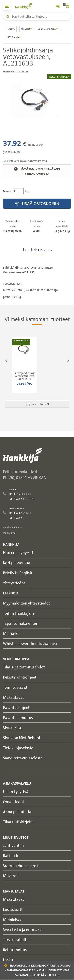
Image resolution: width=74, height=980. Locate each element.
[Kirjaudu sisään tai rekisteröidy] (58, 6)
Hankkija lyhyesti (18, 553)
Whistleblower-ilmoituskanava (30, 643)
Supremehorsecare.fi (21, 865)
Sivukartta (12, 728)
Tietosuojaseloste (18, 748)
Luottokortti (13, 909)
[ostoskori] (67, 6)
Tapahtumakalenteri (21, 623)
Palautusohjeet (16, 707)
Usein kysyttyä (16, 791)
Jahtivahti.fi (13, 845)
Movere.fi (11, 876)
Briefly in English (18, 573)
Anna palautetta (17, 812)
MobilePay (12, 919)
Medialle (11, 633)
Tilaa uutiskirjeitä (18, 822)
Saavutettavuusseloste (23, 758)
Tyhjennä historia (37, 404)
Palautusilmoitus (18, 717)
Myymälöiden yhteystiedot (26, 603)
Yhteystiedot (14, 583)
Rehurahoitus (15, 950)
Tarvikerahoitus (17, 940)
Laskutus (11, 593)
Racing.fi (11, 855)
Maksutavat (13, 697)
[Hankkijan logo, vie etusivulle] (26, 6)
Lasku (8, 960)
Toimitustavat (15, 687)
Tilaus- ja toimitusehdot (24, 667)
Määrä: (8, 191)
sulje (54, 975)
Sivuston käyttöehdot (22, 738)
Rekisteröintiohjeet (20, 677)
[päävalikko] (7, 6)
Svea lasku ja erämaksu (23, 929)
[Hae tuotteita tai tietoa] (37, 16)
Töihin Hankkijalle (19, 613)
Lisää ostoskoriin (37, 204)
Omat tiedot (14, 802)
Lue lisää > (39, 975)
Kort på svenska (17, 563)
